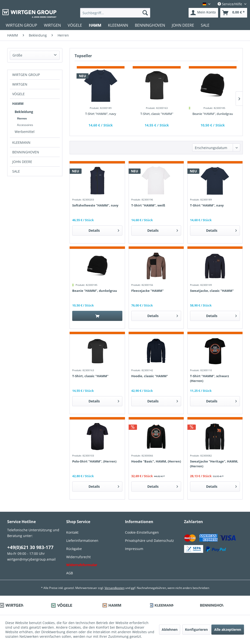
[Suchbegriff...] (115, 13)
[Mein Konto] (203, 13)
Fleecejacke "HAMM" (147, 291)
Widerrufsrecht (78, 557)
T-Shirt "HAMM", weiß (148, 205)
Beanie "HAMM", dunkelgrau (213, 114)
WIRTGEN (20, 84)
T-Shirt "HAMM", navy (101, 114)
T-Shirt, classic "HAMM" (157, 114)
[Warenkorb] (234, 13)
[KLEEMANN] (118, 25)
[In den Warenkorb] (97, 316)
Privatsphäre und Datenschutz (149, 541)
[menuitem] (115, 13)
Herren (22, 118)
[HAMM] (95, 25)
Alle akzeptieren (228, 629)
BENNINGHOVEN (26, 152)
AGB (70, 573)
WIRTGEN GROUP (26, 75)
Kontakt (72, 532)
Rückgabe (74, 549)
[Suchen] (145, 13)
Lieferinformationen (82, 541)
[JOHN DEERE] (183, 25)
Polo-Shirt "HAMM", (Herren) (94, 461)
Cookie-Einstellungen (142, 532)
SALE (16, 171)
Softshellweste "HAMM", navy (95, 205)
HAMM (18, 103)
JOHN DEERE (22, 162)
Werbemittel (25, 132)
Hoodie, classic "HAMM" (150, 376)
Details (104, 230)
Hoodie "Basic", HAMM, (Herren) (156, 461)
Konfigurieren (196, 629)
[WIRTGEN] (52, 25)
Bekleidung (24, 112)
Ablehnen (170, 629)
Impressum (134, 549)
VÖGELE (18, 94)
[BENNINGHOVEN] (150, 25)
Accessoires (25, 125)
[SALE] (205, 25)
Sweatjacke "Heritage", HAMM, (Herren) (214, 464)
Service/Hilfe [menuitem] (230, 4)
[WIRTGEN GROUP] (21, 25)
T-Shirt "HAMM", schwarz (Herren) (209, 378)
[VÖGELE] (75, 25)
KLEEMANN (21, 142)
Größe (17, 55)
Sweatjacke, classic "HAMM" (212, 291)
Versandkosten (115, 588)
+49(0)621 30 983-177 (30, 547)
